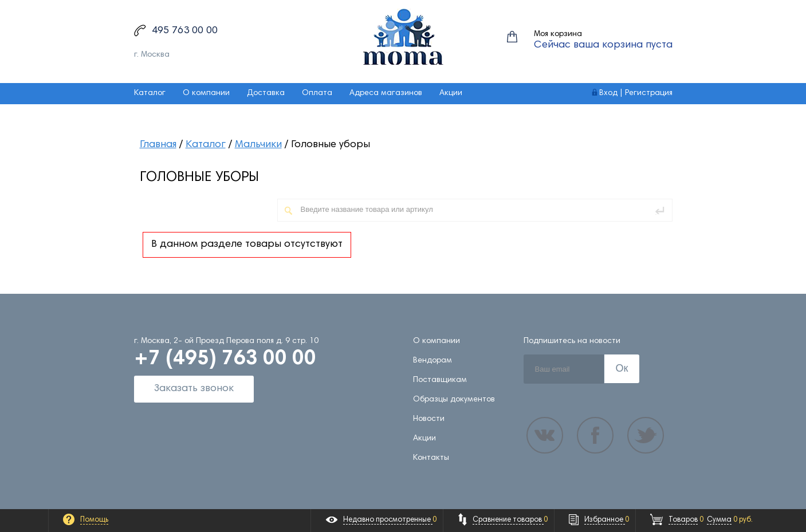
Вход (608, 93)
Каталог (150, 93)
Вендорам (433, 361)
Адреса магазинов (386, 93)
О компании (206, 93)
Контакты (431, 458)
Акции (451, 93)
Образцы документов (454, 400)
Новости (429, 419)
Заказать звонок (194, 389)
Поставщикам (440, 380)
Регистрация (649, 93)
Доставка (266, 93)
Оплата (317, 93)
